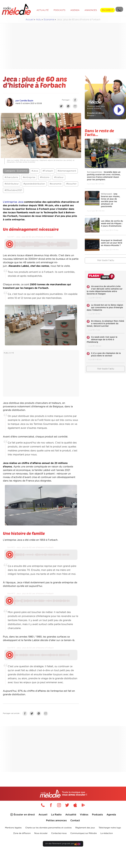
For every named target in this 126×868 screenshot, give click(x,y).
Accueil (30, 20)
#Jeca (35, 171)
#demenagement (67, 171)
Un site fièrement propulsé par (63, 844)
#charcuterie (11, 177)
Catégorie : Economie (16, 171)
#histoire (45, 177)
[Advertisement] (65, 46)
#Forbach (48, 171)
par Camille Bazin (24, 101)
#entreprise (29, 177)
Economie (49, 20)
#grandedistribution (34, 184)
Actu (39, 20)
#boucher (71, 184)
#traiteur (59, 177)
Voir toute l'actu (106, 369)
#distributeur (12, 184)
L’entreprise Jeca (13, 202)
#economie (56, 184)
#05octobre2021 (13, 190)
